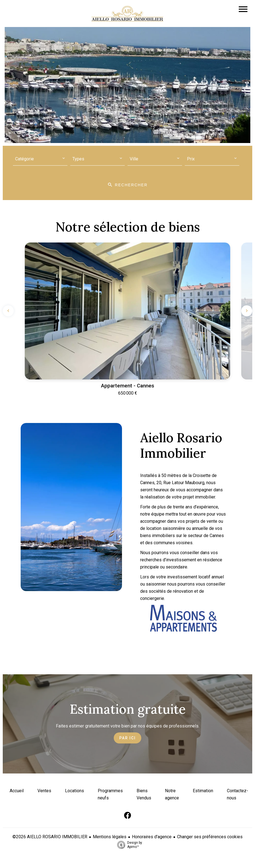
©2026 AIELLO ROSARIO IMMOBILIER (50, 837)
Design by (128, 845)
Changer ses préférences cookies (210, 837)
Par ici (127, 738)
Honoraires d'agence (152, 837)
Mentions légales (110, 837)
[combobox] (40, 159)
